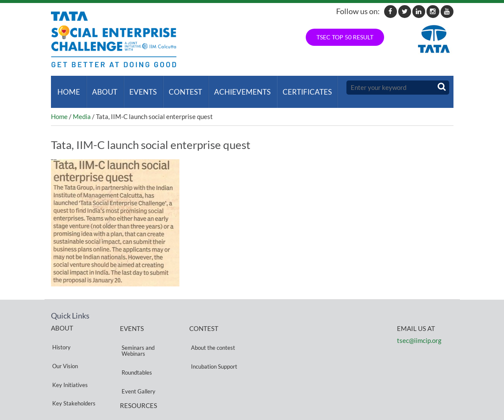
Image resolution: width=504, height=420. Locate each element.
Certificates (297, 88)
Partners (62, 376)
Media (82, 108)
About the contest (211, 335)
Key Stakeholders (73, 365)
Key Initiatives (69, 355)
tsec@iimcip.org (419, 332)
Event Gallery (137, 362)
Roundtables (135, 351)
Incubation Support (212, 345)
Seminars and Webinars (136, 338)
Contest (179, 88)
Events (138, 88)
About (102, 88)
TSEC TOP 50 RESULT (345, 37)
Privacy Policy (137, 387)
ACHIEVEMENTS (234, 88)
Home (67, 88)
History (60, 335)
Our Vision (64, 345)
